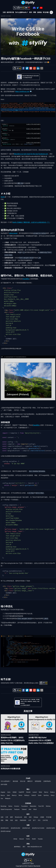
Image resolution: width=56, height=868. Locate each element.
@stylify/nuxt (26, 827)
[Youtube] (41, 8)
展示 (31, 12)
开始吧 (28, 777)
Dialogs (36, 816)
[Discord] (34, 8)
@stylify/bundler (16, 827)
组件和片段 (10, 12)
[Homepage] (28, 3)
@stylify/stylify (51, 827)
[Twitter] (38, 8)
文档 (4, 12)
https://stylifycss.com (22, 92)
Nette (40, 791)
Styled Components (6, 808)
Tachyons (17, 808)
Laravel (35, 791)
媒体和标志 (17, 845)
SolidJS (34, 794)
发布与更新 (4, 783)
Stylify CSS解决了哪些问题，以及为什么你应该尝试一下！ (31, 222)
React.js (14, 794)
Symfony (46, 794)
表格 (2, 819)
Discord (22, 837)
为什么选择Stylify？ (22, 12)
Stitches (48, 805)
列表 (12, 819)
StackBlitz (26, 278)
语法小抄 (23, 780)
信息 (16, 819)
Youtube (40, 837)
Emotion (17, 805)
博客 (35, 12)
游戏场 (39, 12)
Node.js (53, 791)
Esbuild (28, 791)
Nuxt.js (3, 794)
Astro (9, 791)
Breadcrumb (18, 816)
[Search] (51, 12)
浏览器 (15, 791)
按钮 (25, 816)
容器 (30, 816)
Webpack (8, 797)
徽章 (12, 816)
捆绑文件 (30, 780)
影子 (34, 819)
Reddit (34, 837)
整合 (28, 788)
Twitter (28, 837)
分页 (30, 819)
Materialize (33, 805)
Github (15, 837)
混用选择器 (38, 780)
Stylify (3, 197)
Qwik (8, 794)
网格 (7, 819)
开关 (39, 819)
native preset (13, 233)
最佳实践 (15, 780)
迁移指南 (28, 802)
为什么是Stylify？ (6, 780)
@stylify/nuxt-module (38, 827)
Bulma (10, 805)
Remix (20, 794)
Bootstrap (4, 805)
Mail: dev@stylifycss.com (35, 845)
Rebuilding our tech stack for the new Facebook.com (31, 154)
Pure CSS (41, 805)
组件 (28, 813)
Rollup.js (27, 794)
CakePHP (21, 791)
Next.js (46, 791)
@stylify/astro (5, 827)
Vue (2, 797)
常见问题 (46, 12)
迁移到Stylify (47, 780)
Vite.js (53, 794)
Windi (35, 808)
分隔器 (42, 816)
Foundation (25, 805)
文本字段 (45, 819)
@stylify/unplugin (6, 830)
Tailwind (24, 808)
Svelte (40, 794)
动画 (2, 816)
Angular (3, 791)
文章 (7, 816)
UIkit (30, 808)
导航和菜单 (23, 819)
